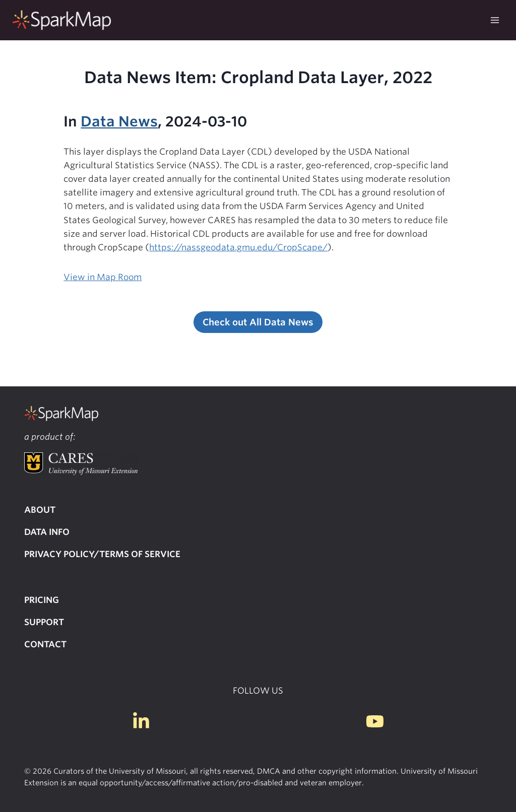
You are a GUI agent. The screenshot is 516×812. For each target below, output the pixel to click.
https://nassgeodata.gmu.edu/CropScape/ (238, 247)
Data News (119, 121)
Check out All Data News (258, 322)
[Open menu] (495, 20)
